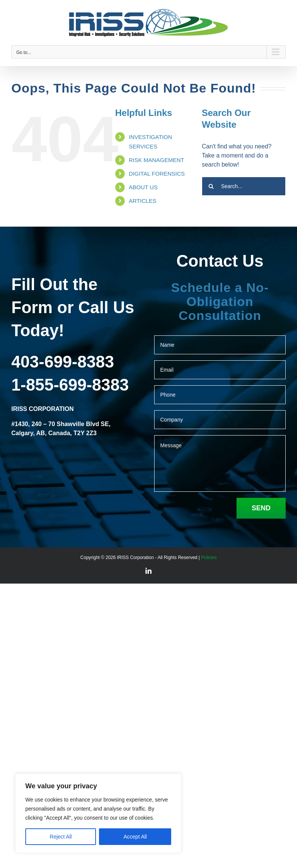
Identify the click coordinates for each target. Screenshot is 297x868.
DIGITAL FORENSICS (157, 174)
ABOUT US (143, 187)
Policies (209, 558)
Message (220, 463)
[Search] (211, 186)
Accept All (135, 837)
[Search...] (244, 186)
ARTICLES (143, 201)
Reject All (61, 837)
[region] (98, 813)
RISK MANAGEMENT (157, 160)
